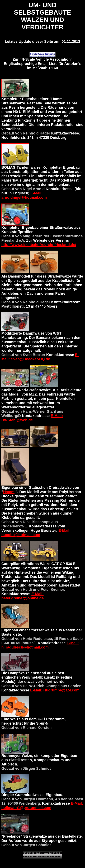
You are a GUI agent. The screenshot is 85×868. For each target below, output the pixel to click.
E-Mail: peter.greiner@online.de (23, 596)
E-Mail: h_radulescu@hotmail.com (40, 645)
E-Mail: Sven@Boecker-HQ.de (40, 357)
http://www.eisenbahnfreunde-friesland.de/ (39, 245)
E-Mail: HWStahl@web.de (32, 418)
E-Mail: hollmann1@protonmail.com (42, 806)
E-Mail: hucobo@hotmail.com (36, 533)
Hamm (9, 492)
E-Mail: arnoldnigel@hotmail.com (24, 195)
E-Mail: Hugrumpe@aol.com (55, 690)
